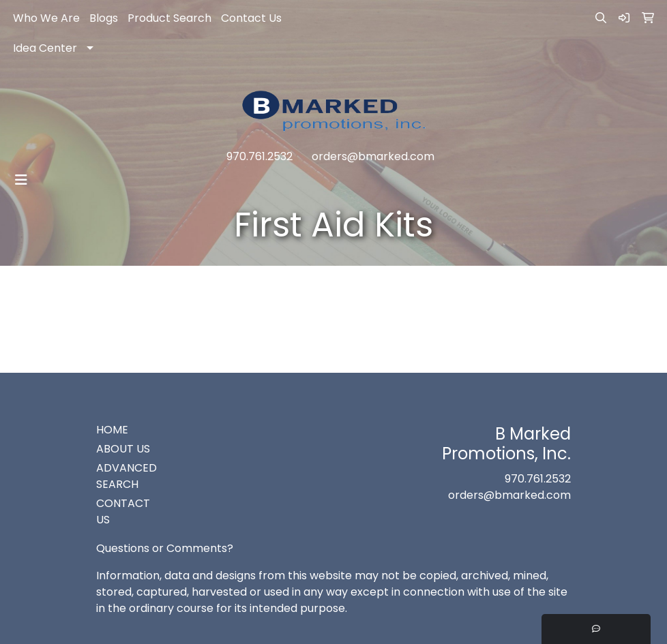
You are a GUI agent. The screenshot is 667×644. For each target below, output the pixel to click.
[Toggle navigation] (21, 180)
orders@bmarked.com (373, 156)
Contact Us (251, 18)
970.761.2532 (260, 156)
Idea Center (45, 48)
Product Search (169, 18)
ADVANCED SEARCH (127, 476)
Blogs (104, 18)
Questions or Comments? (165, 548)
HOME (112, 430)
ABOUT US (123, 449)
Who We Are (46, 18)
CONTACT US (123, 511)
